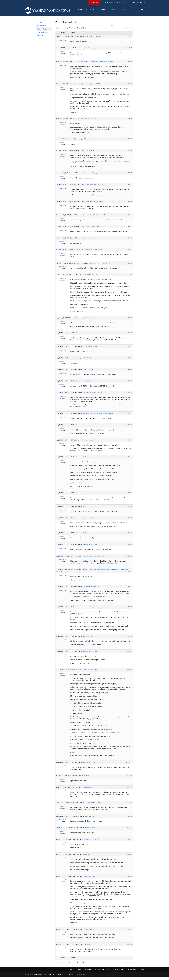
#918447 (129, 40)
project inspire (87, 428)
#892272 (129, 321)
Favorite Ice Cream (90, 831)
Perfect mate (90, 154)
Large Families (87, 384)
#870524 (129, 947)
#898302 (129, 188)
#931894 (129, 460)
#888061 (129, 610)
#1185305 (129, 521)
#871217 (129, 831)
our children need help (89, 336)
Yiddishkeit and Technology (91, 842)
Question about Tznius (93, 278)
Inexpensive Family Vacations (91, 590)
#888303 (129, 417)
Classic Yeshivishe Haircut (94, 40)
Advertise (88, 973)
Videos (103, 10)
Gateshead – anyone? (89, 639)
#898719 (129, 87)
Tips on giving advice (89, 443)
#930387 (129, 176)
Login (126, 2)
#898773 (129, 142)
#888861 (129, 350)
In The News (132, 973)
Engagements (42, 32)
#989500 (129, 241)
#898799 (129, 65)
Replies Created (43, 29)
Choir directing (90, 321)
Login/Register (119, 973)
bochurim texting (88, 373)
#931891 (129, 536)
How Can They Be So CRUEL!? (93, 806)
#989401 (129, 654)
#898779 (129, 205)
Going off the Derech (89, 765)
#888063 (129, 575)
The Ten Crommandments (90, 460)
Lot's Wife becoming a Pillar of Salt (94, 559)
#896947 (129, 266)
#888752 (129, 384)
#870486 (129, 879)
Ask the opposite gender (94, 230)
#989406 (129, 548)
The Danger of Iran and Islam (95, 188)
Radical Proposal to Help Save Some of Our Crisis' (99, 65)
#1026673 (129, 559)
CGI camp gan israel (90, 122)
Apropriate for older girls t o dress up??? (100, 266)
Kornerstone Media (82, 978)
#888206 (129, 496)
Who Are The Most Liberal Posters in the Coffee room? (98, 417)
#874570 (129, 857)
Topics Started (42, 26)
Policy (142, 973)
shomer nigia (88, 932)
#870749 (129, 842)
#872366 (129, 779)
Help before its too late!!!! (90, 879)
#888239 (129, 428)
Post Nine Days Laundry (90, 350)
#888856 (129, 361)
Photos (112, 10)
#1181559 (129, 765)
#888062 (129, 590)
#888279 (129, 373)
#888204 (129, 510)
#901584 (129, 932)
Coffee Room (91, 10)
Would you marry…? (91, 51)
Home (80, 10)
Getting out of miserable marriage (93, 396)
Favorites (40, 35)
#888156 (129, 639)
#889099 (129, 396)
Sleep (84, 496)
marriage (86, 779)
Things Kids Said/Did (89, 521)
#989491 (129, 253)
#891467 (129, 336)
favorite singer (87, 857)
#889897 (129, 819)
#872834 (129, 806)
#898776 (129, 122)
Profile (39, 23)
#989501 (129, 230)
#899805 (129, 154)
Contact (122, 10)
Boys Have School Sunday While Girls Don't (99, 218)
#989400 (129, 673)
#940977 (129, 51)
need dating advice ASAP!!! (92, 87)
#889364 (129, 443)
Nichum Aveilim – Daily (112, 2)
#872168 (129, 790)
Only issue (87, 947)
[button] (142, 9)
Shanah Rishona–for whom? (95, 205)
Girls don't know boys (88, 790)
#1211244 (129, 218)
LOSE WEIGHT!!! (89, 819)
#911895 (129, 278)
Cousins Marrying (92, 176)
